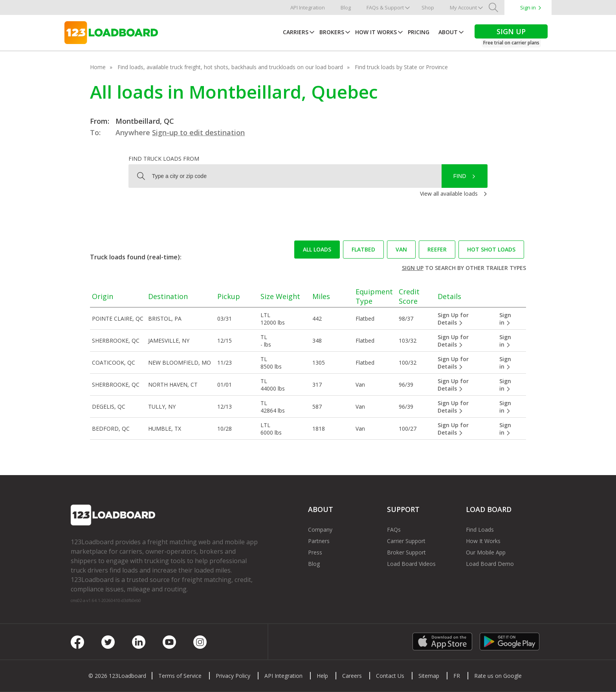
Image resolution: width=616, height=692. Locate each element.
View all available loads (449, 194)
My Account (463, 7)
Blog (346, 7)
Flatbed (363, 249)
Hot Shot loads (491, 249)
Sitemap (429, 676)
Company (320, 530)
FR (457, 676)
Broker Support (406, 552)
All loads (317, 249)
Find (460, 176)
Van (401, 249)
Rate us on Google (498, 676)
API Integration (308, 7)
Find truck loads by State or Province (401, 67)
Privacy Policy (233, 676)
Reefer (437, 249)
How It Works (376, 32)
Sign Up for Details (453, 319)
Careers (352, 676)
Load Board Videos (411, 564)
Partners (319, 541)
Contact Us (390, 676)
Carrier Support (406, 541)
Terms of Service (180, 676)
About (448, 32)
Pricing (419, 32)
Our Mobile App (486, 552)
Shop (428, 7)
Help (322, 676)
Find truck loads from (164, 159)
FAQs (394, 530)
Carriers (296, 32)
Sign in (528, 7)
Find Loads (480, 530)
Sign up (413, 268)
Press (315, 552)
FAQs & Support (385, 7)
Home (98, 67)
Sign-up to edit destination (198, 132)
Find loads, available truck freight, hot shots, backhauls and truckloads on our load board (230, 67)
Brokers (332, 32)
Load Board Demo (490, 564)
